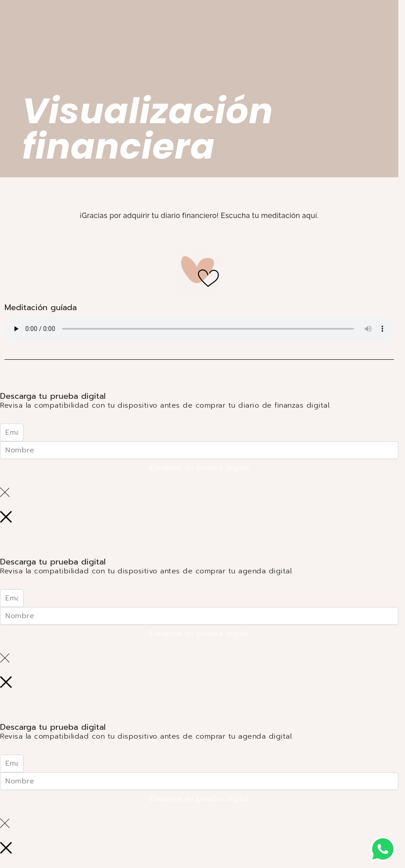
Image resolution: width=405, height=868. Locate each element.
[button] (383, 849)
